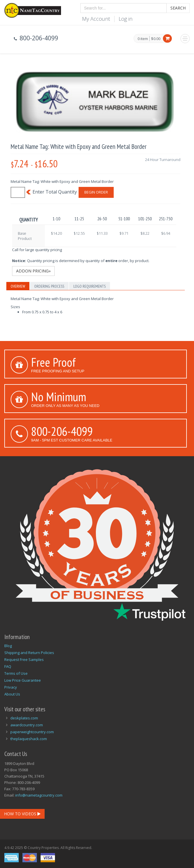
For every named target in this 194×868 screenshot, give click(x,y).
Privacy (11, 687)
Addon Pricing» (33, 271)
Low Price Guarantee (23, 680)
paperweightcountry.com (32, 732)
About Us (12, 694)
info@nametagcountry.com (39, 795)
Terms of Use (16, 673)
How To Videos (22, 814)
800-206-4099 (62, 431)
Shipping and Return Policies (29, 653)
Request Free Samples (24, 659)
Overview (18, 286)
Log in (125, 19)
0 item (143, 39)
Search (178, 8)
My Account (96, 19)
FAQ (8, 666)
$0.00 (156, 39)
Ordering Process (49, 286)
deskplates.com (24, 718)
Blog (8, 646)
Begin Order (96, 192)
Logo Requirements (90, 286)
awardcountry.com (27, 725)
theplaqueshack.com (29, 739)
